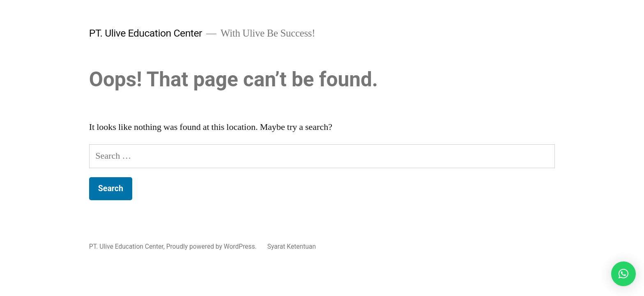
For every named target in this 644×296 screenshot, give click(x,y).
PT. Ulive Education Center (146, 33)
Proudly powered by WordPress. (212, 246)
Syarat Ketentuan (292, 246)
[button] (623, 274)
